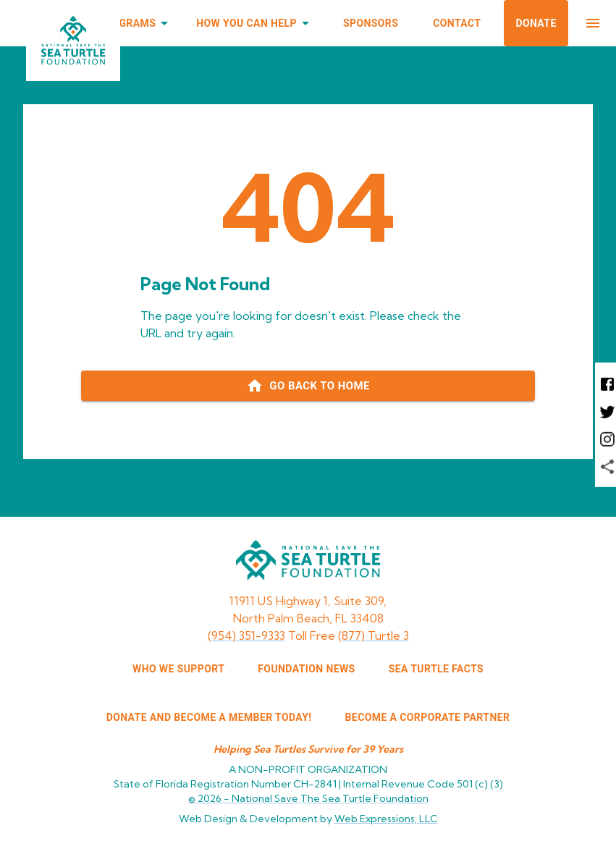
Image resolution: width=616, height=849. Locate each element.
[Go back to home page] (308, 386)
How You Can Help (255, 24)
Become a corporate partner (428, 717)
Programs (136, 24)
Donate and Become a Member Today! (209, 717)
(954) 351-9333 (246, 635)
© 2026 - (308, 798)
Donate (536, 23)
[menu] (593, 23)
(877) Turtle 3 (374, 635)
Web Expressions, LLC (386, 819)
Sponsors (371, 23)
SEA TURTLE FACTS (436, 669)
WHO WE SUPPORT (178, 669)
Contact (457, 23)
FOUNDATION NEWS (306, 669)
